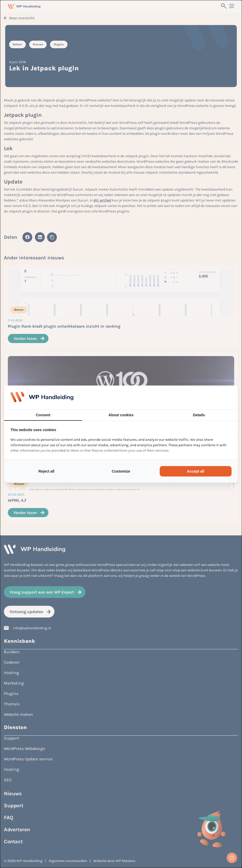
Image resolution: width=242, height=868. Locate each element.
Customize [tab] (121, 471)
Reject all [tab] (46, 471)
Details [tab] (199, 415)
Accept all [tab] (196, 471)
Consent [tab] (43, 415)
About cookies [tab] (121, 415)
